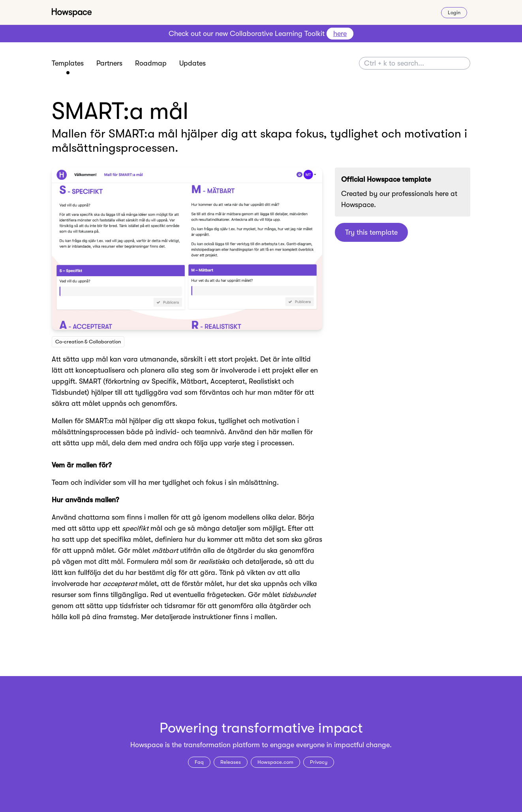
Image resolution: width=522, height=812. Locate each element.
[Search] (415, 63)
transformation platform (222, 745)
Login (454, 12)
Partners (109, 63)
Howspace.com (275, 762)
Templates (68, 63)
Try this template (371, 232)
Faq (199, 762)
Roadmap (151, 63)
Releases (231, 762)
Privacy (319, 762)
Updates (192, 63)
